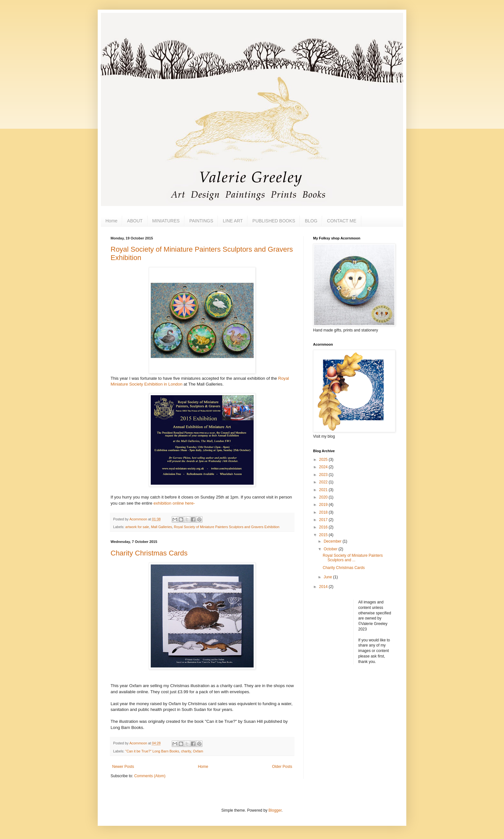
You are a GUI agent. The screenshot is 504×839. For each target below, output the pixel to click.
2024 (324, 467)
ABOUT (135, 221)
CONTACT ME (342, 221)
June (328, 577)
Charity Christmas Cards (149, 553)
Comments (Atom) (150, 776)
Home (111, 221)
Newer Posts (123, 767)
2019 (324, 505)
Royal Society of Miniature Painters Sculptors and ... (353, 558)
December (333, 541)
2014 (324, 587)
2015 (324, 535)
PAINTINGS (201, 221)
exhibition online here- (174, 503)
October (331, 549)
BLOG (311, 221)
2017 (324, 520)
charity (186, 751)
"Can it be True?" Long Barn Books (152, 751)
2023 (324, 475)
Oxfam (198, 751)
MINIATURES (166, 221)
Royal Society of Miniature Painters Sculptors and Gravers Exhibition (227, 527)
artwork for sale (137, 527)
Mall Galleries (162, 527)
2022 (324, 482)
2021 (324, 490)
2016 (324, 527)
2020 (324, 497)
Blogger (275, 810)
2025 (324, 460)
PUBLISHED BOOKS (274, 221)
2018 (324, 512)
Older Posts (282, 767)
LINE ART (233, 221)
